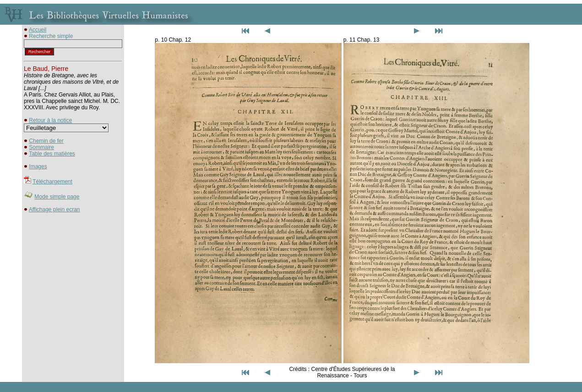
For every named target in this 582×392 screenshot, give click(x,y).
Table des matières (52, 154)
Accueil (38, 30)
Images (38, 166)
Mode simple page (57, 197)
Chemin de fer (46, 141)
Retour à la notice (50, 120)
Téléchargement (52, 182)
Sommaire (41, 147)
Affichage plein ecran (54, 209)
